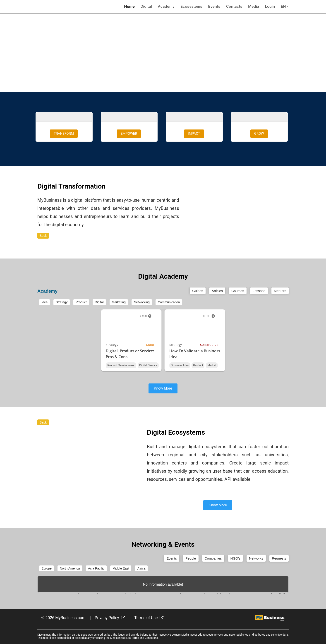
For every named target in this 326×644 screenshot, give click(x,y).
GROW (259, 134)
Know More (163, 388)
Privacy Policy (110, 618)
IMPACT (194, 134)
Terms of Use (149, 618)
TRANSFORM (64, 134)
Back (43, 236)
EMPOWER (129, 134)
